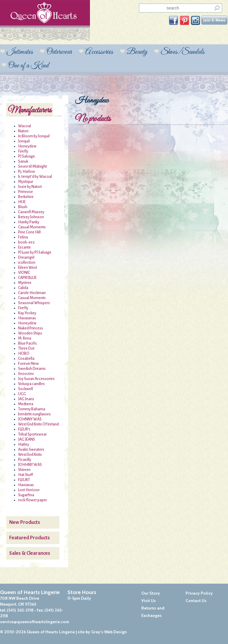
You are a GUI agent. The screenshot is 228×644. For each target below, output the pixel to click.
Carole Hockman (32, 293)
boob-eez (26, 242)
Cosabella (26, 359)
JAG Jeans (26, 399)
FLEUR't (24, 429)
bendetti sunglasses (34, 414)
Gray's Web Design (109, 632)
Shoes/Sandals (183, 52)
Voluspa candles (31, 384)
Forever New (28, 364)
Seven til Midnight (33, 167)
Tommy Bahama (32, 409)
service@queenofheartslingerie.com (35, 622)
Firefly (23, 151)
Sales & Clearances (30, 553)
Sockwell (26, 389)
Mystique (26, 182)
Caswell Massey (31, 212)
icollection (27, 263)
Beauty (137, 52)
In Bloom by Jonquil (34, 136)
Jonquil (24, 141)
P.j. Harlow (27, 172)
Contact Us (196, 601)
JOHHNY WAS (30, 465)
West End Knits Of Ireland (38, 424)
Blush (23, 207)
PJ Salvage (27, 156)
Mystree (25, 283)
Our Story (151, 593)
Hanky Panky (29, 222)
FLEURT (24, 480)
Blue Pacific (28, 343)
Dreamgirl (26, 257)
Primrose (26, 192)
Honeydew (27, 146)
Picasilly (25, 460)
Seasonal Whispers (34, 303)
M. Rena (25, 338)
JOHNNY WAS (30, 419)
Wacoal (24, 126)
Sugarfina (26, 495)
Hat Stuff (26, 475)
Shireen (24, 470)
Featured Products (30, 538)
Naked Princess (31, 328)
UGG (22, 394)
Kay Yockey (27, 313)
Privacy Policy (199, 593)
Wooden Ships (30, 333)
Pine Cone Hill (29, 232)
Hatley (24, 444)
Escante (24, 247)
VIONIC (24, 273)
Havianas (26, 485)
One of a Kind (28, 66)
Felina (23, 237)
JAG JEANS (27, 439)
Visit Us (149, 601)
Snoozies (26, 374)
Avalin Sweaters (31, 450)
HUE (22, 202)
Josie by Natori (30, 187)
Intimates (20, 52)
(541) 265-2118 (20, 610)
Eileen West (28, 268)
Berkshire (26, 197)
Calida (23, 288)
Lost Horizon (29, 490)
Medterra (26, 404)
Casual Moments (32, 227)
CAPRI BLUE (27, 278)
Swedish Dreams (32, 369)
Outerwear (59, 52)
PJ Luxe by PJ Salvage (35, 252)
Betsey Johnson (31, 217)
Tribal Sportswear (32, 434)
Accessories (99, 52)
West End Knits (30, 455)
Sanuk (23, 161)
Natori (23, 131)
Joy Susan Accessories (36, 379)
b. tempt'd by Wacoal (35, 177)
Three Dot (26, 348)
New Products (25, 522)
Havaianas (27, 318)
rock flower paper (33, 500)
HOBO (24, 354)
